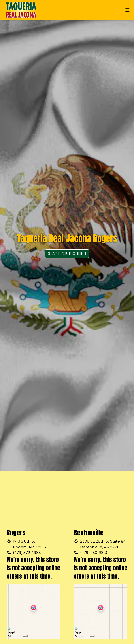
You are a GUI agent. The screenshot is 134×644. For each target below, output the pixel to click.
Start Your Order (67, 254)
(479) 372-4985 (27, 553)
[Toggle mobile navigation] (127, 10)
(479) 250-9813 (94, 553)
